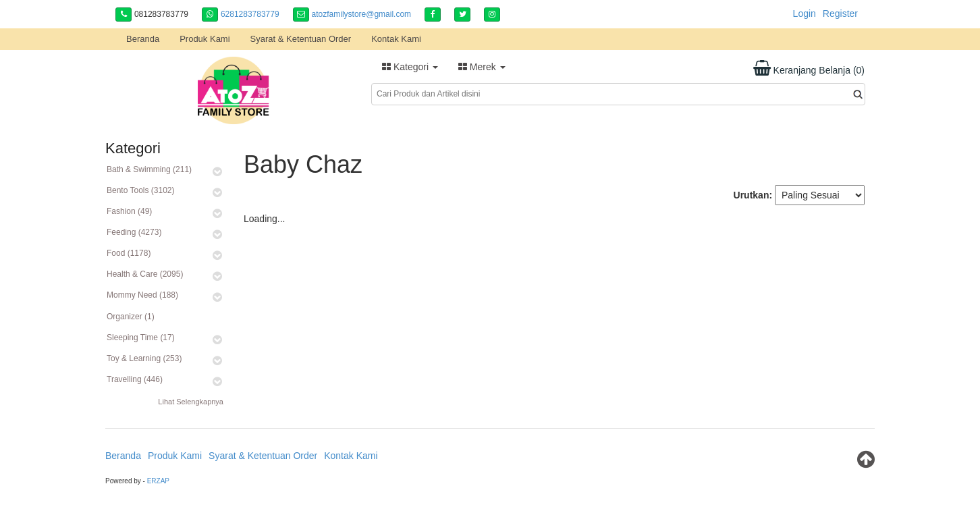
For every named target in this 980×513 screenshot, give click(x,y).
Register (840, 13)
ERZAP (158, 481)
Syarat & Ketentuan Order (301, 39)
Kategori (410, 67)
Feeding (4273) (134, 232)
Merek (482, 67)
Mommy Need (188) (142, 295)
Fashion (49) (129, 211)
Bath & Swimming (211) (149, 169)
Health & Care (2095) (145, 274)
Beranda (143, 39)
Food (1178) (129, 253)
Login (805, 13)
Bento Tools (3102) (141, 190)
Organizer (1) (131, 317)
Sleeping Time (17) (141, 337)
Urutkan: (753, 195)
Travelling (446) (135, 379)
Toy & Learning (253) (144, 358)
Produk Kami (205, 39)
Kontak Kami (396, 39)
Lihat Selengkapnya (191, 402)
